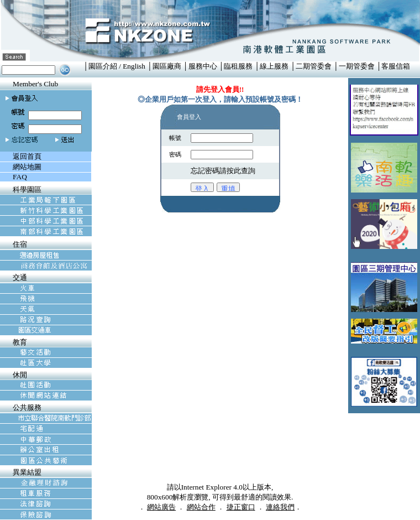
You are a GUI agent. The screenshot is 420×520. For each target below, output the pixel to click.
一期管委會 (357, 66)
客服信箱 (396, 66)
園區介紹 (103, 66)
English (134, 66)
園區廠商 (167, 66)
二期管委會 (314, 66)
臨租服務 (238, 66)
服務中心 (203, 66)
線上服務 (274, 66)
